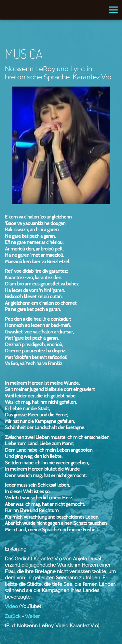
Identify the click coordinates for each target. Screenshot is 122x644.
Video (11, 606)
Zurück (13, 616)
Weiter (32, 616)
